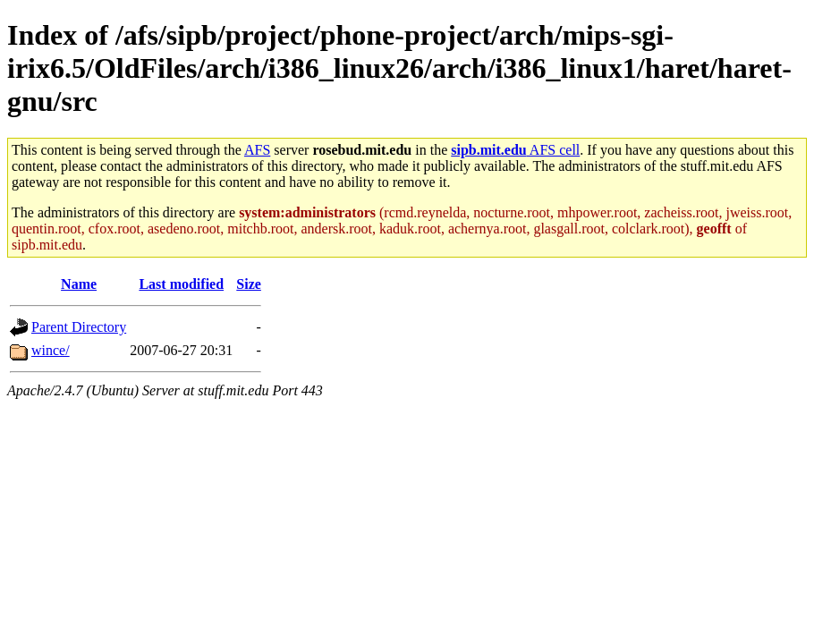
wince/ (51, 350)
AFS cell (515, 150)
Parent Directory (79, 327)
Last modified (181, 284)
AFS (257, 150)
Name (79, 284)
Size (249, 284)
